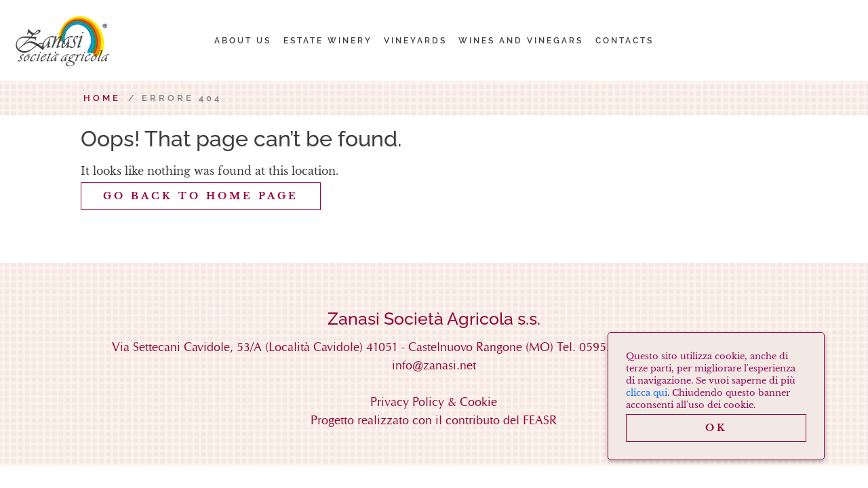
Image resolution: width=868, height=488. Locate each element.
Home (102, 98)
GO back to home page (201, 196)
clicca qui (647, 393)
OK (716, 428)
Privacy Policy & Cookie (434, 402)
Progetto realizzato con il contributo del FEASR (434, 420)
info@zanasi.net (434, 365)
